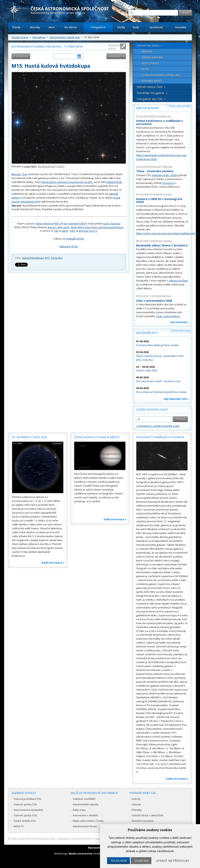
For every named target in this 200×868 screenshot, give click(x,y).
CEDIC (60, 166)
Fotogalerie (98, 27)
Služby (121, 27)
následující (115, 56)
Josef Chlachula (112, 224)
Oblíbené (147, 51)
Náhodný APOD (69, 246)
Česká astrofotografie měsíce (97, 437)
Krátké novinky (148, 108)
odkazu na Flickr (178, 281)
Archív (145, 69)
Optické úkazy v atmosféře (148, 815)
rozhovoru (168, 183)
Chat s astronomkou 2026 (154, 301)
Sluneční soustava (143, 821)
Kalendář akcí (147, 333)
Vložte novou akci (181, 331)
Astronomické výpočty (86, 804)
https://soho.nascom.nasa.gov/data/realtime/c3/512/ (168, 233)
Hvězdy (136, 799)
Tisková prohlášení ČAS (28, 799)
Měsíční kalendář (152, 57)
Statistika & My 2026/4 (165, 175)
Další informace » (53, 563)
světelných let (114, 182)
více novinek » (179, 322)
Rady (136, 27)
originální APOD (75, 239)
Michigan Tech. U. (88, 231)
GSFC (73, 231)
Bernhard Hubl (47, 166)
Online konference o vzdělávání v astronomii (159, 122)
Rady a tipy (79, 810)
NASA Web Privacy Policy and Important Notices (97, 227)
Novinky (35, 27)
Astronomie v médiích (85, 815)
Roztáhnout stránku (114, 47)
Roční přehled (150, 63)
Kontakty (181, 27)
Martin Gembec (164, 194)
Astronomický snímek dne (65, 37)
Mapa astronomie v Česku (88, 821)
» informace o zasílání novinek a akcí (158, 426)
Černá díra (57, 258)
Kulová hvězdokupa (33, 258)
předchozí (22, 56)
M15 (47, 258)
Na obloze (71, 27)
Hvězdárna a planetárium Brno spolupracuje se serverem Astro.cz (97, 839)
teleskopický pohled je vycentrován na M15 (67, 182)
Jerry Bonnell (71, 224)
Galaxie (136, 804)
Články (16, 27)
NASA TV (19, 826)
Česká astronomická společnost (36, 839)
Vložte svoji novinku (180, 106)
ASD (56, 231)
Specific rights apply (58, 227)
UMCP (83, 224)
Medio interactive (80, 854)
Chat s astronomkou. (168, 316)
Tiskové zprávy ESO (25, 815)
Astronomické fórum (85, 826)
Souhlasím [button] (119, 861)
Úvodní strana (20, 37)
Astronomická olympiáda (28, 810)
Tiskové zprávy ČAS (25, 804)
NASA (65, 231)
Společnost (156, 27)
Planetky (137, 810)
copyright (30, 166)
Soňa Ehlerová (163, 116)
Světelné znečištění (84, 799)
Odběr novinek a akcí (152, 410)
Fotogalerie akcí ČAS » (151, 99)
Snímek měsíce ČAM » (151, 87)
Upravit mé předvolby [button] (173, 861)
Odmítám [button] (141, 861)
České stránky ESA (25, 821)
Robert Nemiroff (45, 224)
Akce (52, 27)
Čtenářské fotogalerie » (152, 93)
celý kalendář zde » (176, 399)
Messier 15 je (19, 174)
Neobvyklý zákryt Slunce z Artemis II (162, 245)
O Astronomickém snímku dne (161, 75)
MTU (58, 224)
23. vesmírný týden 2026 (29, 437)
